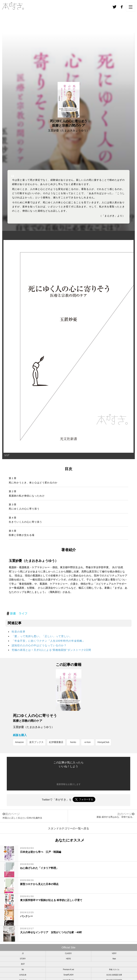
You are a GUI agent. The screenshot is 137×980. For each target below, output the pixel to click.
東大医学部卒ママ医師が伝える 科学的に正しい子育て (51, 900)
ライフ (23, 613)
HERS (68, 959)
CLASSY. (68, 953)
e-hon (88, 742)
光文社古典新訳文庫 (114, 975)
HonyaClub (103, 742)
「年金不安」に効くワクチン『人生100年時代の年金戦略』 (48, 641)
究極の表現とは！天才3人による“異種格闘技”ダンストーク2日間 (51, 650)
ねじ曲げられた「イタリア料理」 (39, 868)
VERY (114, 953)
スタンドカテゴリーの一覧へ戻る (68, 828)
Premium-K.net (68, 969)
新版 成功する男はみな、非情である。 (116, 817)
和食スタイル (114, 969)
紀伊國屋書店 (56, 742)
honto (73, 742)
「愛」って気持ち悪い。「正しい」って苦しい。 (42, 636)
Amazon (19, 742)
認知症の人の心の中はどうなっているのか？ (39, 645)
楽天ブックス (36, 742)
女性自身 (23, 975)
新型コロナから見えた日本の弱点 (39, 884)
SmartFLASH (68, 975)
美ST (23, 964)
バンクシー (27, 916)
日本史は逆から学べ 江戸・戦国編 (41, 852)
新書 (13, 613)
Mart (114, 959)
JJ (23, 953)
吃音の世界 (19, 632)
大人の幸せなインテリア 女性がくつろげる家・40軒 (52, 932)
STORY (23, 959)
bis (23, 969)
